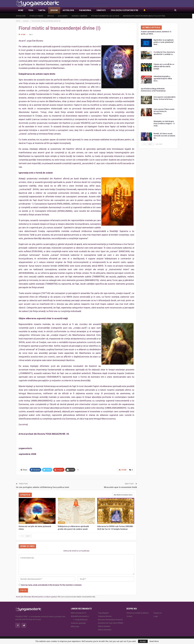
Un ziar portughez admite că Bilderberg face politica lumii (43, 487)
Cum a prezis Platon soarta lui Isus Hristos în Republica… (164, 111)
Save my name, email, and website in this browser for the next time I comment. (51, 585)
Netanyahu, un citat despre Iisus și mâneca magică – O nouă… (164, 123)
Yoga (31, 10)
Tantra (42, 10)
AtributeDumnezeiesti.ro (80, 616)
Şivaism (54, 10)
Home (21, 10)
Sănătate (101, 10)
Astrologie (68, 10)
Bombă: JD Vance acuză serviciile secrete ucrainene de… (164, 136)
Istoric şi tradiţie (36, 16)
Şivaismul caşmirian (79, 16)
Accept (143, 641)
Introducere (21, 16)
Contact (129, 616)
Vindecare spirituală (78, 623)
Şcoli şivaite (63, 16)
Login (156, 616)
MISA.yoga (75, 626)
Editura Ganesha (104, 626)
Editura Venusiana (105, 629)
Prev (22, 536)
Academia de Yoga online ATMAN (111, 623)
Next (29, 536)
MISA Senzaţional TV (79, 613)
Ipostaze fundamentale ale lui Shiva (105, 16)
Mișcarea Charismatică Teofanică (110, 619)
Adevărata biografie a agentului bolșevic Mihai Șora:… (163, 79)
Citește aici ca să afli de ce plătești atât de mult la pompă (164, 66)
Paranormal (85, 10)
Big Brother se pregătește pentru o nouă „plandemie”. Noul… (164, 42)
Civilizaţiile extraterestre (125, 10)
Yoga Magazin (103, 613)
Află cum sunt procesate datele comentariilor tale (76, 596)
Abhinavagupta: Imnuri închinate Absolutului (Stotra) (144, 16)
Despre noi (158, 613)
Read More (154, 641)
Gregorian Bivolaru (105, 616)
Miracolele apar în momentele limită (120, 487)
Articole (51, 16)
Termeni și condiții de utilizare (137, 613)
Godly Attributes (81, 619)
